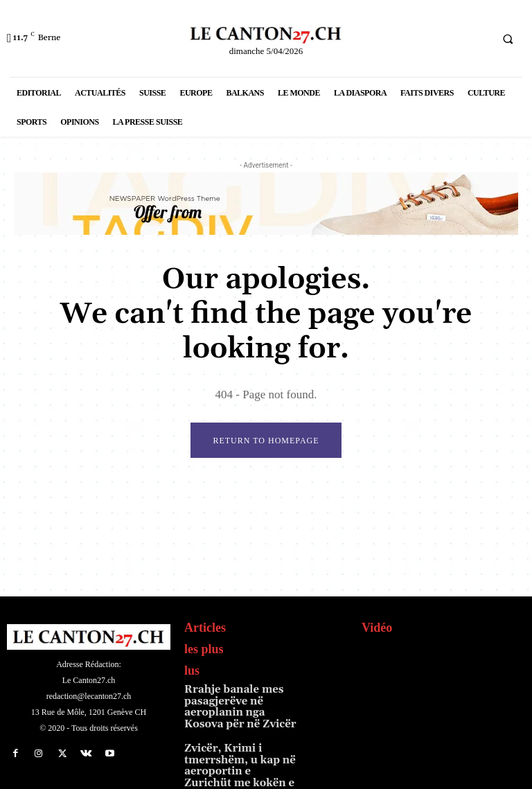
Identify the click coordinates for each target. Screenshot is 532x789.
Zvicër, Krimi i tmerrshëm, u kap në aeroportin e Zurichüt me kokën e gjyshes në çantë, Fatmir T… (238, 752)
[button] (508, 39)
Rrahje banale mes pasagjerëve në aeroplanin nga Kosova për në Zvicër (240, 700)
